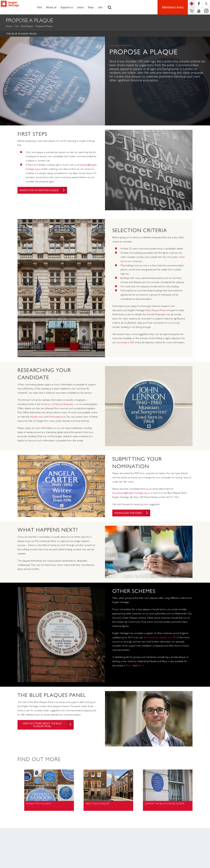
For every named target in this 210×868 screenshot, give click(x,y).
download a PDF (125, 343)
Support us (68, 7)
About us (53, 7)
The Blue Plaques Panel (22, 34)
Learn (82, 7)
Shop (92, 7)
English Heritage (16, 6)
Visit (41, 7)
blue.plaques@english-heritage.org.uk (131, 493)
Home (9, 26)
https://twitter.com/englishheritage (206, 4)
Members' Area (173, 7)
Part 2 (141, 666)
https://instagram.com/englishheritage (206, 11)
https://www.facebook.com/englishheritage (199, 4)
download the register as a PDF (161, 637)
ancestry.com (37, 417)
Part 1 (129, 666)
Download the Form (134, 513)
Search (111, 7)
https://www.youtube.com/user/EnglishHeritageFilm (199, 11)
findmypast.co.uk (57, 417)
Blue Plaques (27, 26)
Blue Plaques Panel (156, 310)
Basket (192, 11)
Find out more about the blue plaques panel (47, 725)
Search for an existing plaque (45, 190)
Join (102, 7)
